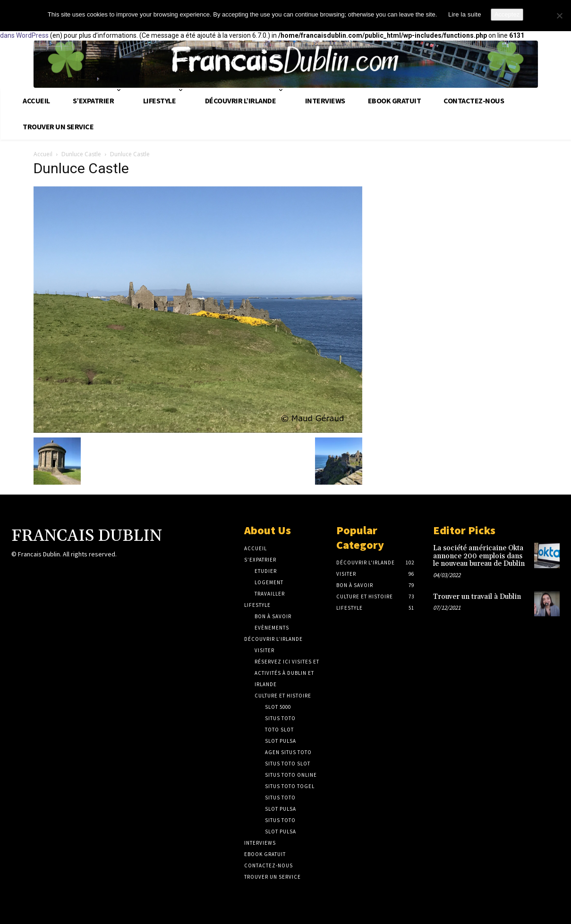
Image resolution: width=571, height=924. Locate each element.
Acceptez (507, 14)
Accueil (43, 154)
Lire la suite (465, 14)
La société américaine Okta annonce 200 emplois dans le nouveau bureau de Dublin (479, 556)
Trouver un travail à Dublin (477, 597)
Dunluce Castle (81, 154)
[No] (559, 16)
